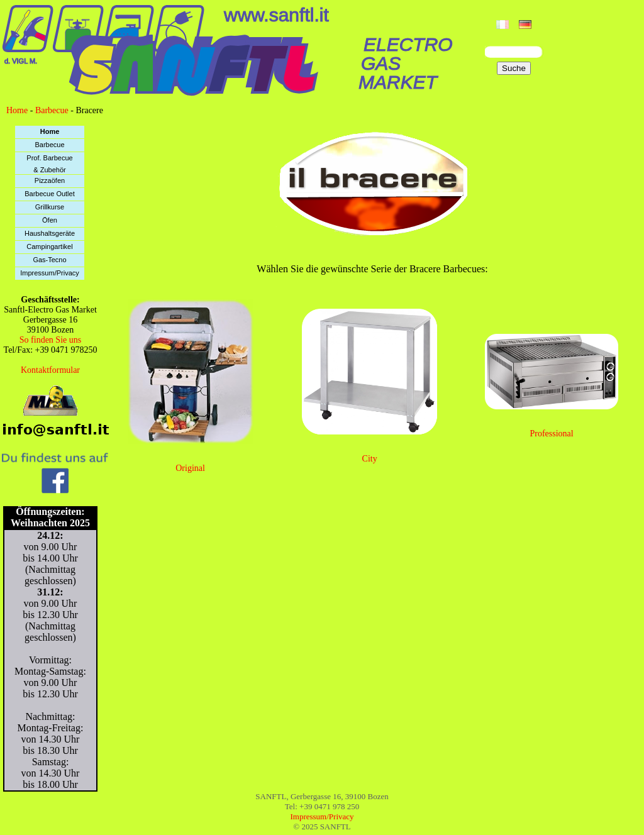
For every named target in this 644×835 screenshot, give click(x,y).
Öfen (50, 220)
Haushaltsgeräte (50, 233)
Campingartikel (49, 246)
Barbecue (52, 110)
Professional (551, 434)
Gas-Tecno (49, 260)
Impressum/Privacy (50, 273)
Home (17, 110)
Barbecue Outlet (50, 194)
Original (190, 468)
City (370, 459)
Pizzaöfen (50, 180)
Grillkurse (50, 207)
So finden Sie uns (50, 340)
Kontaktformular (50, 370)
